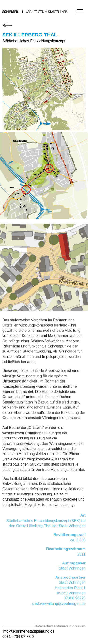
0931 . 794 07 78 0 (18, 637)
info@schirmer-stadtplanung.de (29, 631)
